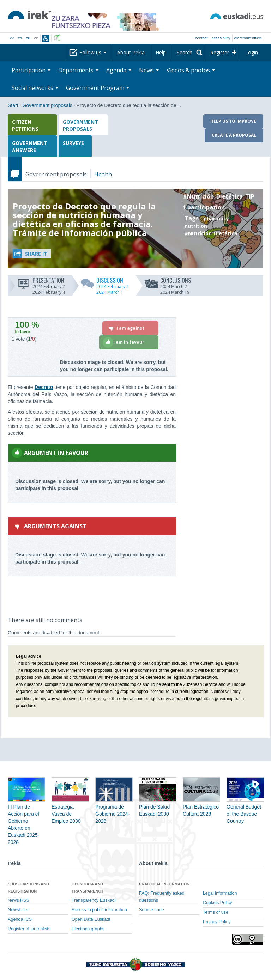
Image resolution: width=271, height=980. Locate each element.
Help (161, 52)
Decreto (44, 387)
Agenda (119, 70)
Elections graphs (88, 929)
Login (252, 52)
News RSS (19, 900)
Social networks (35, 88)
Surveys (73, 143)
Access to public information (99, 910)
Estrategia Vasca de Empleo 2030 (70, 805)
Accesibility (221, 38)
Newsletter (18, 910)
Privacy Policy (217, 922)
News (149, 70)
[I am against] (130, 328)
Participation (31, 70)
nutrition (196, 226)
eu (28, 38)
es (20, 38)
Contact (201, 38)
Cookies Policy (218, 903)
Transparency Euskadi (94, 900)
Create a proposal (234, 135)
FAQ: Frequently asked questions (162, 897)
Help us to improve (233, 121)
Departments (78, 70)
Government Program (98, 88)
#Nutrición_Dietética (211, 233)
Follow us (93, 52)
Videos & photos (191, 70)
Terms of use (216, 912)
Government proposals (47, 105)
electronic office (248, 38)
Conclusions (168, 280)
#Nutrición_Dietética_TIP (219, 196)
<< (12, 38)
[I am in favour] (129, 342)
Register (220, 52)
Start (13, 105)
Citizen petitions (25, 125)
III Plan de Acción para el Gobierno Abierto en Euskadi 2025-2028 (26, 816)
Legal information (220, 893)
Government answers (30, 147)
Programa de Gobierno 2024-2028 (114, 805)
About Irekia (131, 52)
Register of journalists (29, 929)
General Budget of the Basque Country (245, 805)
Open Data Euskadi (91, 919)
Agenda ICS (20, 919)
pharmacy (216, 218)
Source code (152, 910)
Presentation (41, 280)
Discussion (105, 280)
